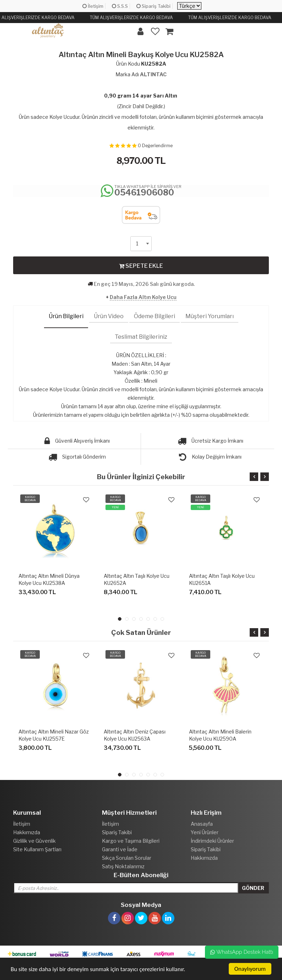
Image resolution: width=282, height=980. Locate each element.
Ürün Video (109, 316)
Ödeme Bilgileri (154, 316)
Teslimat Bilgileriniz (141, 337)
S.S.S (120, 6)
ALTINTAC (153, 74)
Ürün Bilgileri (66, 316)
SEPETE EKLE (141, 266)
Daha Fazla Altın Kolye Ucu (143, 297)
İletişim (93, 6)
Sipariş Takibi (153, 6)
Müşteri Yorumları (210, 316)
